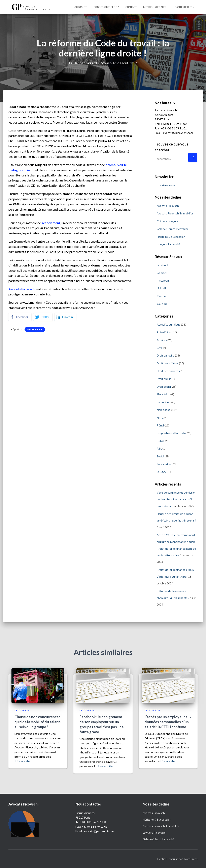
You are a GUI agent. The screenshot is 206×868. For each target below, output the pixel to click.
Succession (164, 464)
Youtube (162, 304)
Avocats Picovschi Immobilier (175, 213)
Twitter (162, 296)
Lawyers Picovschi (168, 244)
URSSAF (162, 472)
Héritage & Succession (171, 237)
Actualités (163, 332)
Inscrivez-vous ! (167, 185)
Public (161, 441)
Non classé (164, 410)
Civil (159, 348)
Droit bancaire (166, 355)
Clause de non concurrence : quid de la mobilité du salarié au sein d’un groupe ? (38, 722)
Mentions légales (155, 7)
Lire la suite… (24, 761)
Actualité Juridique (169, 324)
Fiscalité (162, 394)
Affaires (162, 340)
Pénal (160, 425)
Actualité (81, 7)
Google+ (162, 273)
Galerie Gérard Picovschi (172, 229)
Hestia (161, 859)
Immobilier (163, 402)
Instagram (163, 280)
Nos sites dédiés (184, 7)
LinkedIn (162, 288)
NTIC (160, 418)
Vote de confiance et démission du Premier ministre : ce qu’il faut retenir (177, 499)
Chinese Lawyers (167, 221)
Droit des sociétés (168, 371)
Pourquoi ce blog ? (106, 7)
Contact (131, 7)
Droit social (35, 329)
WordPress (191, 859)
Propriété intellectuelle (171, 433)
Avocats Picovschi (168, 206)
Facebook (163, 265)
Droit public (164, 379)
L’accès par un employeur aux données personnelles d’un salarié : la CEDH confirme (168, 722)
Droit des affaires (168, 363)
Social (160, 456)
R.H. (159, 448)
